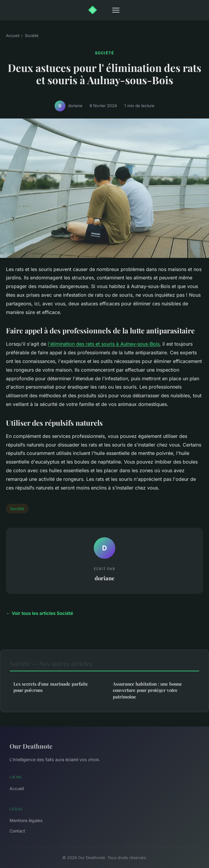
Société (32, 36)
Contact (17, 831)
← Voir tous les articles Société (40, 613)
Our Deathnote (31, 746)
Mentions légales (26, 820)
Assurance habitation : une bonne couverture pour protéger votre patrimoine (147, 690)
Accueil (13, 36)
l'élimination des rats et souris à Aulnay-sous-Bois (104, 344)
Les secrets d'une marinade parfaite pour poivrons (51, 687)
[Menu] (116, 10)
